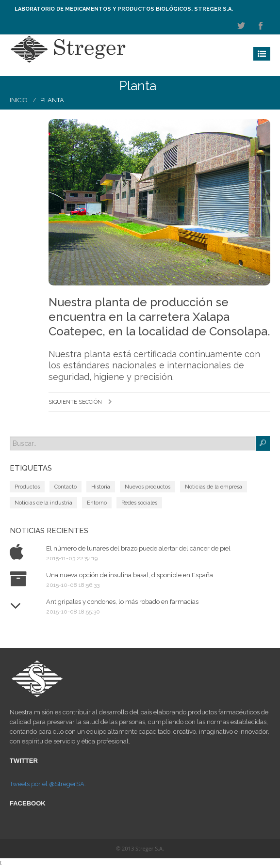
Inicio (19, 100)
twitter (241, 26)
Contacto (66, 487)
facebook (261, 26)
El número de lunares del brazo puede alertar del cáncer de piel (138, 548)
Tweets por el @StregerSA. (48, 784)
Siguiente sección (80, 402)
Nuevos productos (148, 487)
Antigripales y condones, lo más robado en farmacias (122, 602)
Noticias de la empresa (214, 487)
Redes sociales (139, 503)
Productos (27, 487)
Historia (101, 487)
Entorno (97, 503)
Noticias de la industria (43, 503)
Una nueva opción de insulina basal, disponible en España (130, 575)
